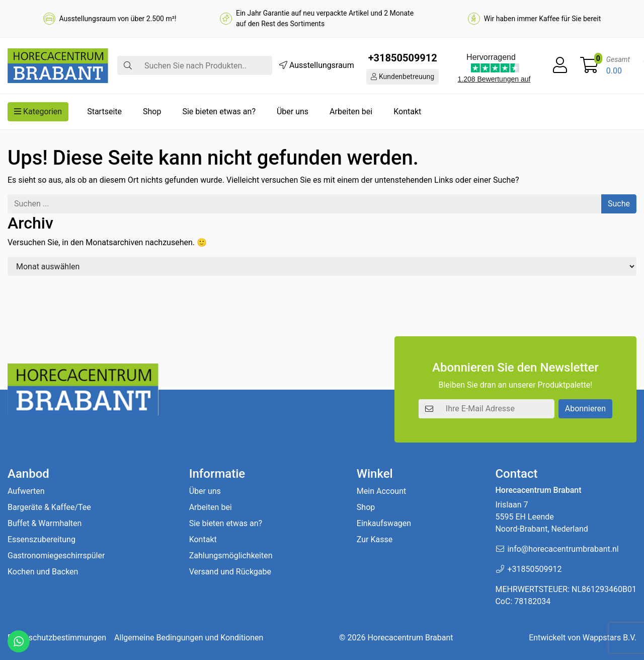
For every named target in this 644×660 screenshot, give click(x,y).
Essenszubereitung (42, 539)
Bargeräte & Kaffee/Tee (49, 507)
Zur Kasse (375, 539)
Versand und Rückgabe (230, 572)
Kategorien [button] (38, 112)
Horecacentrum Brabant (410, 638)
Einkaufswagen (384, 523)
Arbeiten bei (351, 112)
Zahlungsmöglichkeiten (231, 556)
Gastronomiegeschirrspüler (56, 556)
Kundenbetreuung (403, 77)
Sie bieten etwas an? (219, 112)
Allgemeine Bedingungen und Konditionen (189, 638)
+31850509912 (403, 58)
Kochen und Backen (43, 572)
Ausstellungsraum (317, 65)
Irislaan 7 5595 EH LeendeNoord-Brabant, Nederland (541, 517)
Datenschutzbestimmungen (57, 638)
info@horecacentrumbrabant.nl (563, 549)
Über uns (293, 112)
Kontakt (407, 112)
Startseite (104, 112)
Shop (152, 112)
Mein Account (381, 491)
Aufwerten (26, 491)
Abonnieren (585, 409)
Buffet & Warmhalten (45, 523)
